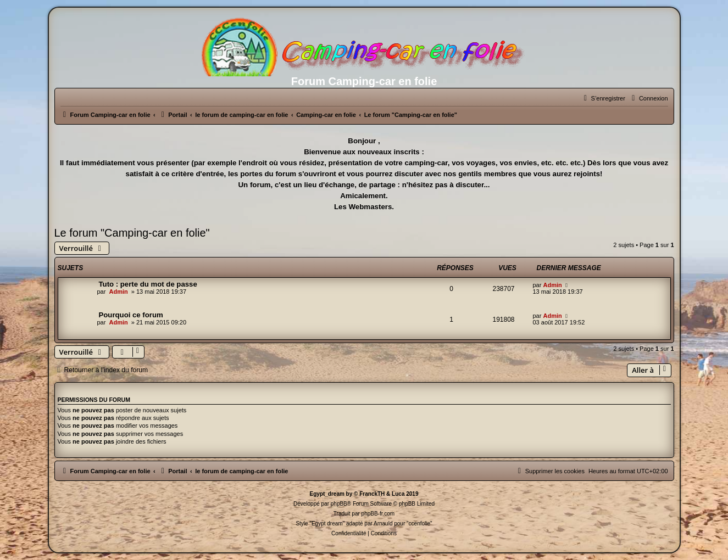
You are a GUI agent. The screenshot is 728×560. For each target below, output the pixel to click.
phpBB (339, 504)
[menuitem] (649, 98)
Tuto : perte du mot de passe (148, 284)
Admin (118, 292)
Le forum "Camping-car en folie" (132, 233)
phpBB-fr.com (378, 514)
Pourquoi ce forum (131, 315)
